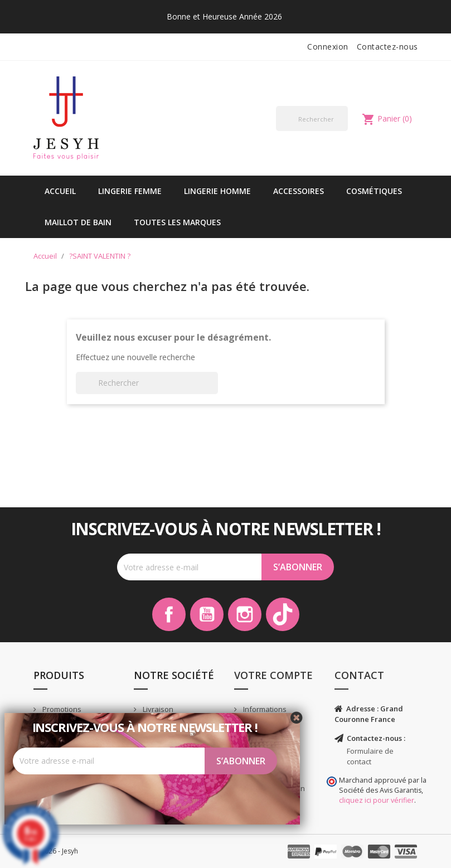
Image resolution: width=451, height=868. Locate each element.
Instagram (245, 614)
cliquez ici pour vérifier (377, 800)
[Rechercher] (312, 118)
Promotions (61, 709)
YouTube (207, 614)
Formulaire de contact (370, 756)
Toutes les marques (177, 222)
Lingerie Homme (217, 191)
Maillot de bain (78, 222)
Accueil (60, 191)
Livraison (157, 709)
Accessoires (299, 191)
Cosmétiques (374, 191)
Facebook (169, 614)
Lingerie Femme (130, 191)
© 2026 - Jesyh (56, 851)
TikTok (283, 614)
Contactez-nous (387, 47)
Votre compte (273, 675)
